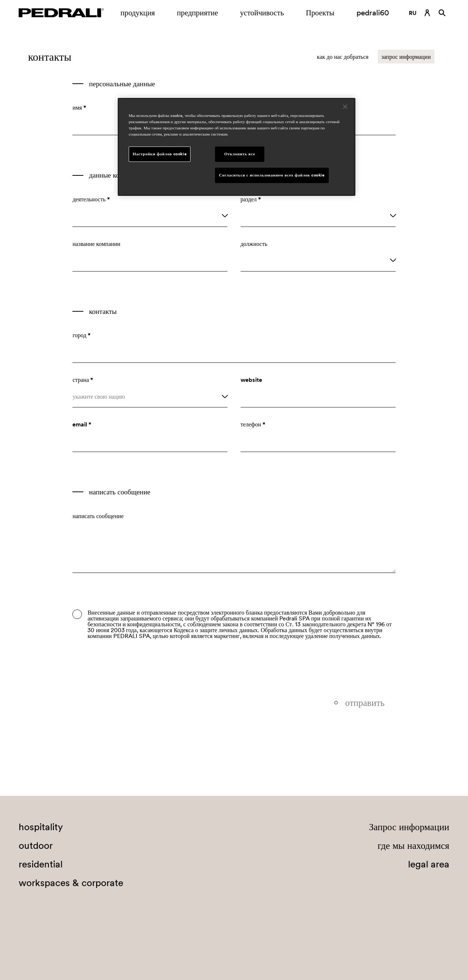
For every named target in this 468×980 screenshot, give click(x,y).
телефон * (253, 424)
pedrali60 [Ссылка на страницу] (373, 13)
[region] (237, 147)
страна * (83, 380)
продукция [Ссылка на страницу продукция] (137, 13)
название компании (96, 244)
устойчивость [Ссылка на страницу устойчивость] (262, 13)
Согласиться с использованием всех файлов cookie (272, 175)
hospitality (41, 827)
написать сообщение (98, 516)
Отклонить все (240, 154)
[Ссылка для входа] (427, 13)
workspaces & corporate (71, 883)
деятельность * (91, 199)
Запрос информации (409, 827)
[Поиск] (442, 13)
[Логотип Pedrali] (61, 13)
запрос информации (406, 57)
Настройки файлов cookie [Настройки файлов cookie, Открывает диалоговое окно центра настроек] (160, 154)
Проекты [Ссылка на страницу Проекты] (320, 13)
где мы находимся (414, 846)
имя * (79, 107)
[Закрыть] (345, 107)
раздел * (251, 199)
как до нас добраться (343, 57)
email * (82, 424)
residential (41, 864)
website (251, 380)
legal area (429, 864)
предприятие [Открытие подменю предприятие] (198, 13)
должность (254, 244)
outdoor (36, 846)
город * (82, 335)
